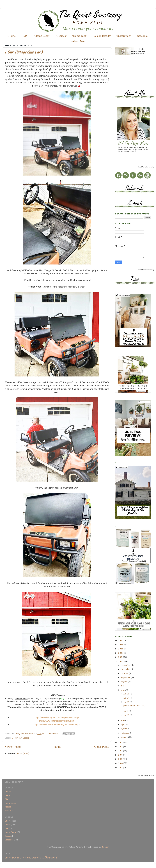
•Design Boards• (102, 36)
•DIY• (26, 36)
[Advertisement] (127, 70)
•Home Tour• (80, 36)
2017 (121, 751)
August (124, 682)
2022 (121, 653)
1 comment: (53, 734)
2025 (121, 645)
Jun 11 (126, 711)
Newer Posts (13, 747)
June (123, 690)
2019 (121, 742)
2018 (121, 747)
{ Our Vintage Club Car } (24, 52)
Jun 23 (127, 702)
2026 (121, 640)
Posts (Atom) (23, 753)
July (123, 686)
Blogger (105, 847)
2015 (121, 759)
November (126, 669)
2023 (121, 649)
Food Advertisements (145, 167)
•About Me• (78, 41)
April (123, 725)
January (125, 737)
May (123, 720)
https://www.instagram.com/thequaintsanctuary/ (57, 717)
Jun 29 (127, 694)
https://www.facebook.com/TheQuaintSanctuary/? (57, 724)
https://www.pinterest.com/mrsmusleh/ (57, 721)
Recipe (8, 807)
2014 (121, 763)
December (126, 665)
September (126, 677)
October (125, 673)
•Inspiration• (124, 36)
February (125, 733)
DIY (20, 738)
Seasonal (27, 738)
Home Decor (11, 803)
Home (58, 747)
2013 (121, 767)
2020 (121, 661)
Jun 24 (127, 698)
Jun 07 (127, 715)
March (124, 729)
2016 (121, 755)
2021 (121, 657)
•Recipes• (61, 36)
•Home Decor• (42, 36)
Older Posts (102, 747)
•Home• (12, 36)
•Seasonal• (143, 36)
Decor (15, 738)
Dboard (8, 792)
